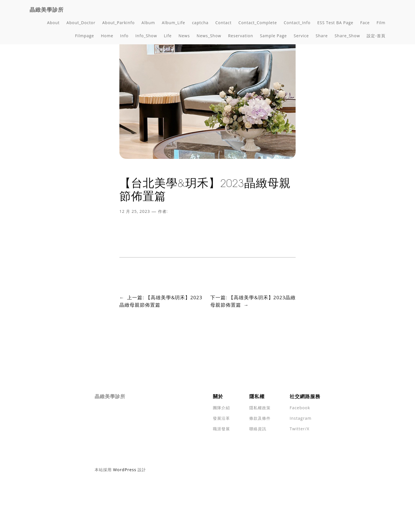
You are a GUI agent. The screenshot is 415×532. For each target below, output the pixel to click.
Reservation (240, 36)
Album (148, 23)
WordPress (125, 470)
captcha (200, 23)
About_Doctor (81, 23)
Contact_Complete (258, 23)
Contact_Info (297, 23)
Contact (224, 23)
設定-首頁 (376, 36)
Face (365, 23)
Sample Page (274, 36)
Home (107, 36)
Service (301, 36)
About (53, 23)
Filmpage (85, 36)
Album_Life (173, 23)
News (184, 36)
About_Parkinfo (119, 23)
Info (125, 36)
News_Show (209, 36)
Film (381, 23)
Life (168, 36)
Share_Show (347, 36)
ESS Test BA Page (335, 23)
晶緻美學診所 (47, 10)
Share (322, 36)
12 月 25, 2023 (135, 211)
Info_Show (146, 36)
